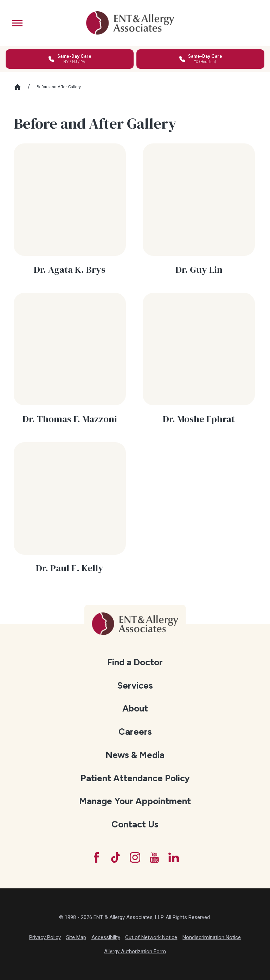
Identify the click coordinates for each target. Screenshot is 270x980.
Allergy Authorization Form (135, 951)
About (135, 708)
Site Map (76, 937)
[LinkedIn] (174, 857)
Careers (135, 732)
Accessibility (106, 937)
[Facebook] (96, 857)
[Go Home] (21, 87)
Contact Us (135, 824)
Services (135, 685)
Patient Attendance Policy (135, 778)
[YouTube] (154, 857)
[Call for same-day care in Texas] (200, 59)
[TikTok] (116, 857)
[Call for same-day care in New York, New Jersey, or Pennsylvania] (70, 59)
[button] (17, 23)
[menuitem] (135, 662)
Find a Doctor (135, 662)
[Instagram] (135, 857)
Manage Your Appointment (135, 801)
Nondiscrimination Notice (212, 937)
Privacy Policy (45, 937)
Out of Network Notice (151, 937)
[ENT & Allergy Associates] (130, 23)
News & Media (135, 755)
